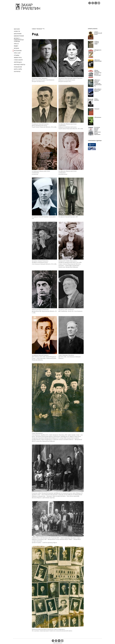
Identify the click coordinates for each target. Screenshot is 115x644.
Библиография (19, 36)
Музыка (16, 48)
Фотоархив (18, 51)
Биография (18, 34)
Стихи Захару (18, 60)
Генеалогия (18, 67)
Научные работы (20, 65)
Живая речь (18, 58)
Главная (34, 29)
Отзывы (17, 55)
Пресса (16, 44)
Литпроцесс (18, 62)
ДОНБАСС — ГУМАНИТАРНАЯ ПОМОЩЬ (19, 40)
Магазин (17, 29)
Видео (16, 46)
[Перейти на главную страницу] (28, 10)
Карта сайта (18, 69)
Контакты (17, 71)
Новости (17, 31)
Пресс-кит (17, 53)
